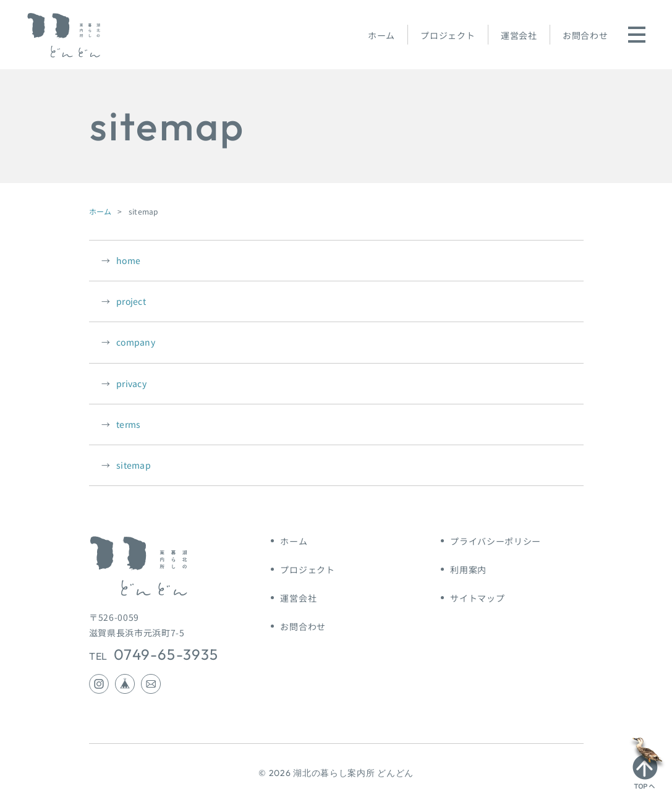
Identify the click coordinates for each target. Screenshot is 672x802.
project (131, 301)
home (128, 260)
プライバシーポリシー (495, 541)
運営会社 (519, 35)
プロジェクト (448, 35)
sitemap (134, 465)
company (136, 342)
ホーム (381, 35)
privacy (131, 383)
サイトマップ (477, 598)
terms (128, 424)
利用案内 (468, 570)
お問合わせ (585, 35)
